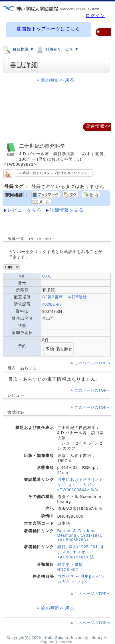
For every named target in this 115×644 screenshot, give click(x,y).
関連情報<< (98, 126)
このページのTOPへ (93, 363)
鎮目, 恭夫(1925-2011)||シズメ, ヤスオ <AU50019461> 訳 (81, 552)
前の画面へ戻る (57, 80)
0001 (47, 276)
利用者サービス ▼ (57, 49)
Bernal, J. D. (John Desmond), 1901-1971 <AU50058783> (80, 535)
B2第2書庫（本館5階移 (65, 297)
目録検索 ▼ (18, 49)
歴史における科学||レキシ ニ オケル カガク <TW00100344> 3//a (80, 485)
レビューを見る (24, 210)
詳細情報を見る (67, 210)
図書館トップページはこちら (49, 29)
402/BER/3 (52, 304)
